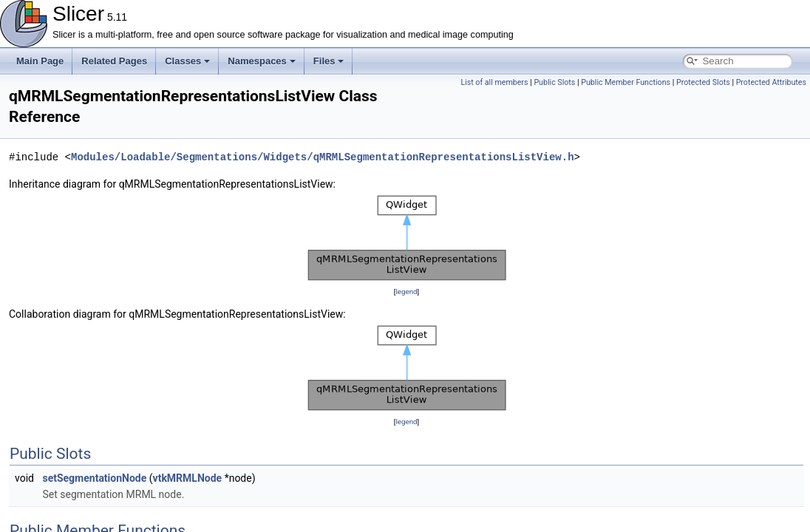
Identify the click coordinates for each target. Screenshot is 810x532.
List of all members (494, 82)
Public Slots (554, 82)
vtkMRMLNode (188, 478)
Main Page (40, 61)
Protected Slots (703, 82)
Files (329, 61)
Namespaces (262, 61)
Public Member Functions (626, 82)
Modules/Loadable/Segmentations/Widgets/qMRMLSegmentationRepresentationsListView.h (322, 157)
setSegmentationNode (94, 478)
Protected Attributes (771, 82)
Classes (187, 61)
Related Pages (114, 61)
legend (406, 291)
